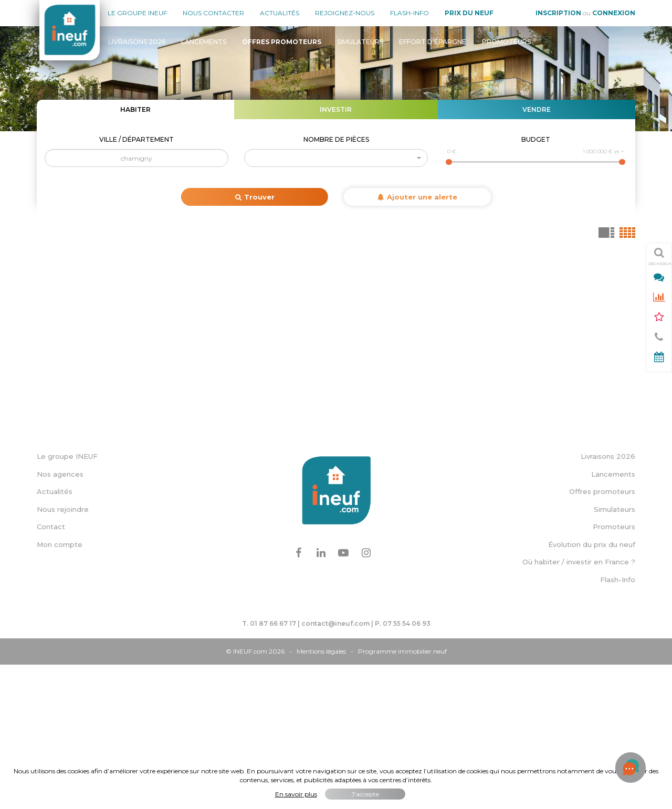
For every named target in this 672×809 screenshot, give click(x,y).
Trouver (255, 197)
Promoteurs (506, 42)
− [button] (51, 275)
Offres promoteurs (602, 636)
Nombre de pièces (336, 139)
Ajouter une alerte (417, 197)
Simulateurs (360, 42)
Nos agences (60, 618)
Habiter (135, 109)
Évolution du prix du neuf (592, 689)
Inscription (558, 13)
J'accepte (365, 794)
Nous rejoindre (63, 654)
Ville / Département (136, 139)
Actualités (280, 13)
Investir (336, 109)
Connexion (614, 13)
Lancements (204, 42)
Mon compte (60, 689)
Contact (51, 671)
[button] (336, 158)
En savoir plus (296, 794)
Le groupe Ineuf (137, 13)
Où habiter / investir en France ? (579, 707)
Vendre (537, 109)
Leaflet (419, 555)
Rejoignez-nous (345, 13)
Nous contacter (213, 13)
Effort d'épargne (433, 42)
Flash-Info (409, 13)
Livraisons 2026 (137, 42)
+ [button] (51, 259)
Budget (536, 139)
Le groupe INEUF (67, 601)
